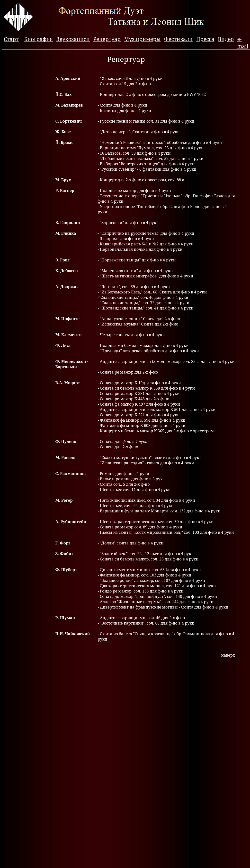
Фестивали (178, 39)
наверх (228, 655)
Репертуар (107, 39)
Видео (226, 39)
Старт (11, 39)
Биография (38, 39)
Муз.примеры (142, 39)
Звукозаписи (73, 39)
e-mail (243, 42)
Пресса (205, 39)
